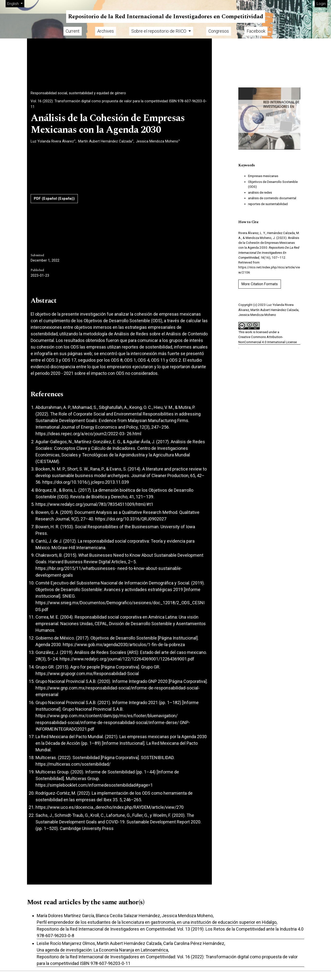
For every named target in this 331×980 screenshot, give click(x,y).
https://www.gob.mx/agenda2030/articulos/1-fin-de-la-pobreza (124, 645)
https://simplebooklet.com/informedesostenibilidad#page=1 (94, 785)
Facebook (256, 31)
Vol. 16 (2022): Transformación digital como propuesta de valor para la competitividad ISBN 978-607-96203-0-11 (119, 104)
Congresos (219, 31)
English (16, 3)
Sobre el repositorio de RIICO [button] (159, 31)
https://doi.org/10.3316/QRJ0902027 (131, 519)
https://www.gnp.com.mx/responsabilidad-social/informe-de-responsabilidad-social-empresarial (118, 691)
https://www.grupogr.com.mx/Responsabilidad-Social (87, 674)
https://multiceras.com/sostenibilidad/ (73, 764)
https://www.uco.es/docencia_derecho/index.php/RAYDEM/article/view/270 (110, 807)
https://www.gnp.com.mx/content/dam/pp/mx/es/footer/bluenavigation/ (107, 716)
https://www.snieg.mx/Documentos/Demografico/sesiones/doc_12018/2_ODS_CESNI (120, 603)
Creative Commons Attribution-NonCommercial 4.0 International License (268, 339)
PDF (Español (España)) (54, 198)
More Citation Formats (260, 284)
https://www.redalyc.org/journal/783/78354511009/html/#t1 (94, 504)
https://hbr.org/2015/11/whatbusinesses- (76, 568)
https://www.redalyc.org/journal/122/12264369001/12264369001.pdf (127, 659)
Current (73, 31)
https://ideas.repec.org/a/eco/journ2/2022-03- (81, 434)
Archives (106, 31)
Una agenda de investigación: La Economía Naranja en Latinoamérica (102, 950)
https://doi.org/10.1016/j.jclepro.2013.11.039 (86, 482)
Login (321, 4)
